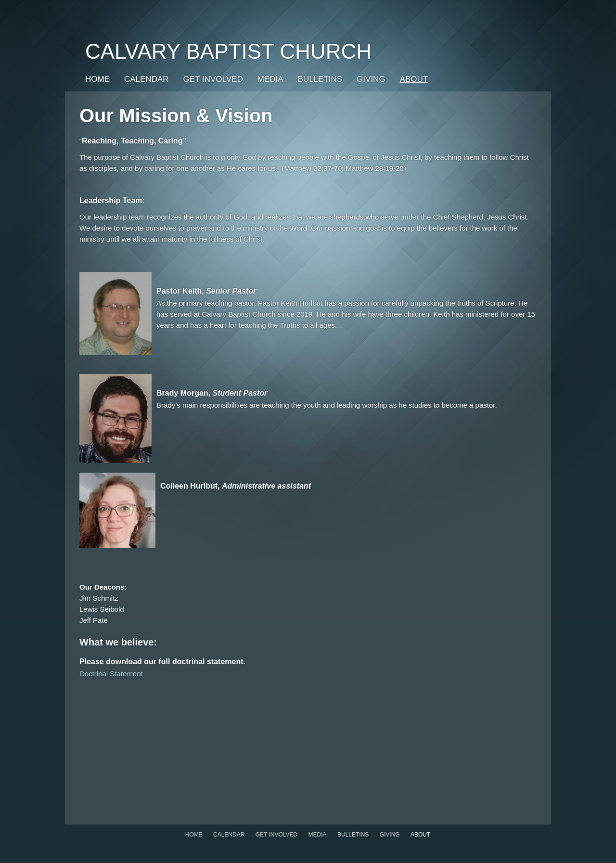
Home (97, 79)
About (414, 79)
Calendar (147, 79)
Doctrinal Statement (111, 674)
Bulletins (320, 79)
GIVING (371, 79)
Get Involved (213, 79)
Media (270, 79)
